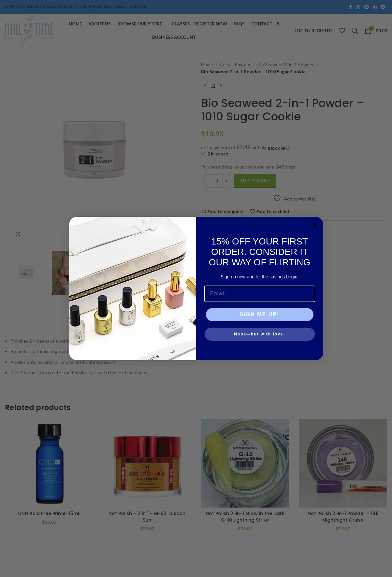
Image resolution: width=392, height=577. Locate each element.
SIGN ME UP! (260, 314)
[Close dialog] (315, 225)
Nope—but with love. (260, 334)
